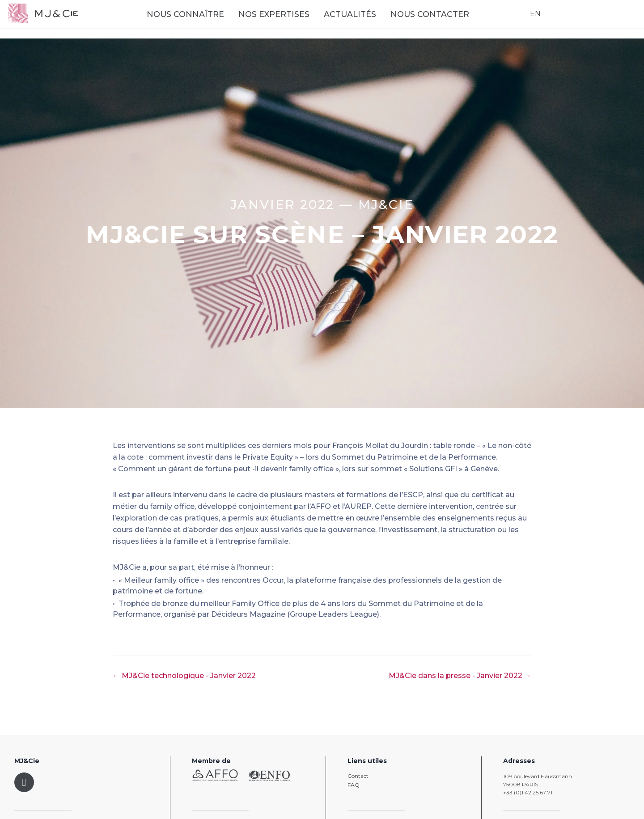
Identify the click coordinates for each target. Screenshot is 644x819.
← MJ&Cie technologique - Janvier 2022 (184, 676)
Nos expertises (298, 21)
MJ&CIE (386, 205)
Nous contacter (453, 21)
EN (530, 20)
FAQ (354, 785)
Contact (358, 776)
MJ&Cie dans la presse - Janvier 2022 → (460, 676)
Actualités (374, 21)
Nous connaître (209, 21)
